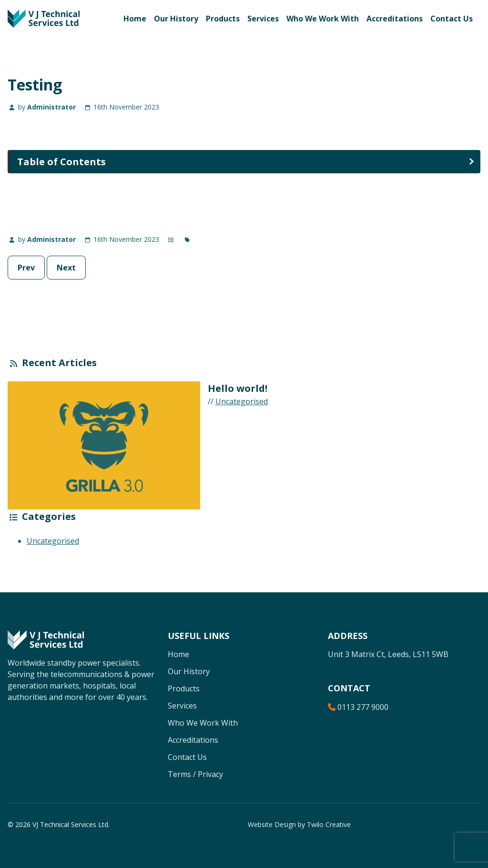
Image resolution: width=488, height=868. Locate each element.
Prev (26, 268)
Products (223, 19)
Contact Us (452, 19)
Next (66, 268)
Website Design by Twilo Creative (299, 824)
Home (135, 19)
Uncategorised (242, 401)
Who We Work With (323, 19)
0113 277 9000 (358, 707)
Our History (176, 19)
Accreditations (395, 19)
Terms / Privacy (195, 774)
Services (263, 19)
